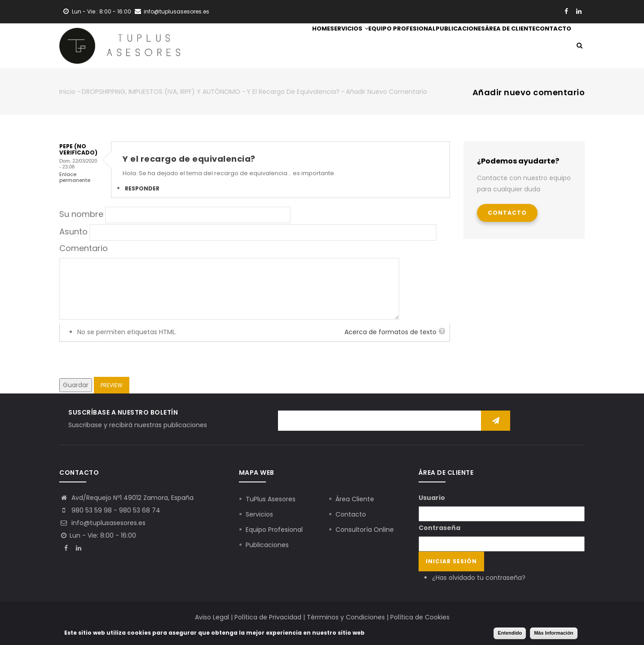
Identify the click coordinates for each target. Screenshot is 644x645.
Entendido (510, 633)
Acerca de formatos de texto (390, 332)
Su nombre (81, 214)
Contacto (547, 47)
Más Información (554, 633)
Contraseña (439, 528)
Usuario (432, 498)
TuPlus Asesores (271, 499)
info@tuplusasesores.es (102, 523)
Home (253, 47)
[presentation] (128, 359)
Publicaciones (430, 47)
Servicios (293, 47)
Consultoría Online (365, 530)
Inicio (67, 92)
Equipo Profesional (359, 47)
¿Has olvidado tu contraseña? (479, 578)
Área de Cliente (492, 47)
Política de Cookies (420, 617)
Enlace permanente (75, 177)
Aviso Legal (212, 617)
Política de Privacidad (268, 617)
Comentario (84, 248)
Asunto (73, 232)
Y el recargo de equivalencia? (293, 92)
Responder (142, 188)
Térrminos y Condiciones (346, 617)
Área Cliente (355, 499)
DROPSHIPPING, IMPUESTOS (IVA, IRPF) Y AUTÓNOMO (161, 92)
